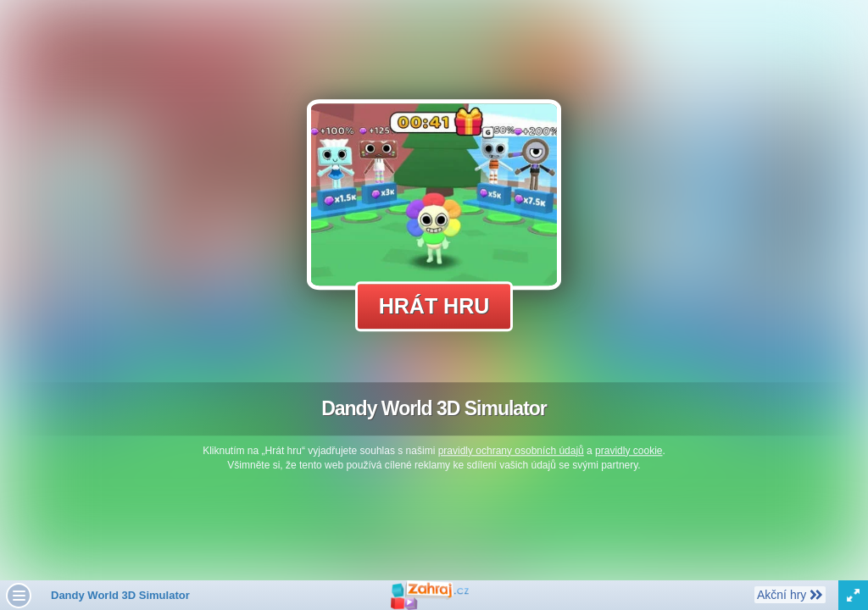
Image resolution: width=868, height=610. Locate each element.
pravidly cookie (629, 451)
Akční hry (790, 594)
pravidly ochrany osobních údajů (511, 451)
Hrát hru (434, 306)
